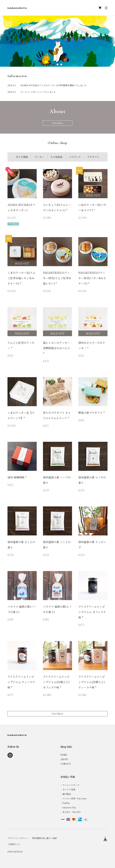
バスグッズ (75, 157)
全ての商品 (22, 157)
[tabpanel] (57, 41)
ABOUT (64, 759)
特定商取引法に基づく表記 (44, 838)
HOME (64, 755)
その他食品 (56, 157)
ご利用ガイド (14, 844)
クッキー (39, 157)
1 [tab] (54, 64)
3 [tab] (61, 64)
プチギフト (93, 157)
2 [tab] (58, 64)
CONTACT (66, 764)
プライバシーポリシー (18, 838)
